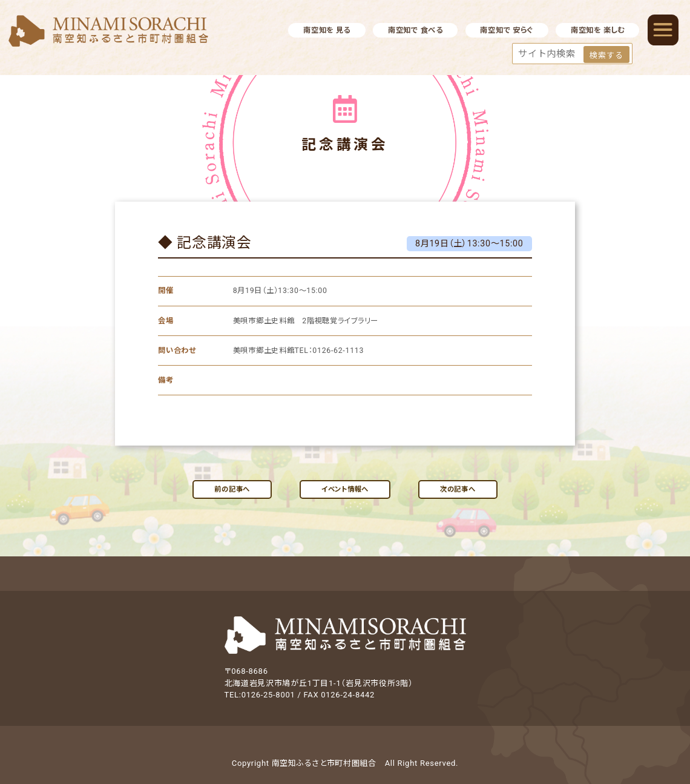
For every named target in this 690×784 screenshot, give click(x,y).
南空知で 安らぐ (507, 30)
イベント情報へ (345, 489)
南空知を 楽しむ (598, 30)
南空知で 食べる (416, 30)
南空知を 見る (327, 30)
